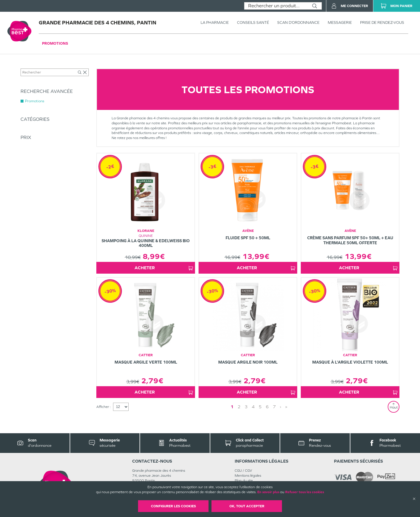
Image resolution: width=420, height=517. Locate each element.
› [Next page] (280, 407)
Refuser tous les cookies (305, 492)
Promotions (55, 43)
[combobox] (276, 6)
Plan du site (244, 481)
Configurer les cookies (173, 506)
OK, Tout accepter (247, 506)
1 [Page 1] (232, 407)
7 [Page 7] (274, 407)
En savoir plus (268, 492)
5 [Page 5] (260, 407)
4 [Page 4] (253, 407)
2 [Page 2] (239, 407)
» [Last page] (286, 407)
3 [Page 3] (246, 407)
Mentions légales (248, 476)
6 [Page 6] (267, 407)
